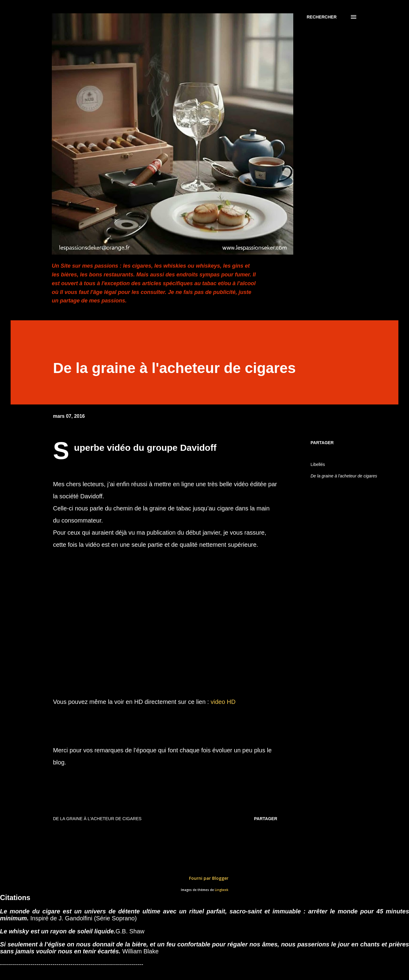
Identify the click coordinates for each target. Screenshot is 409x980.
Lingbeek (222, 890)
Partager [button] (322, 443)
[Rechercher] (322, 17)
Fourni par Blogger (205, 878)
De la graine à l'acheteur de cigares (344, 476)
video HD (223, 702)
